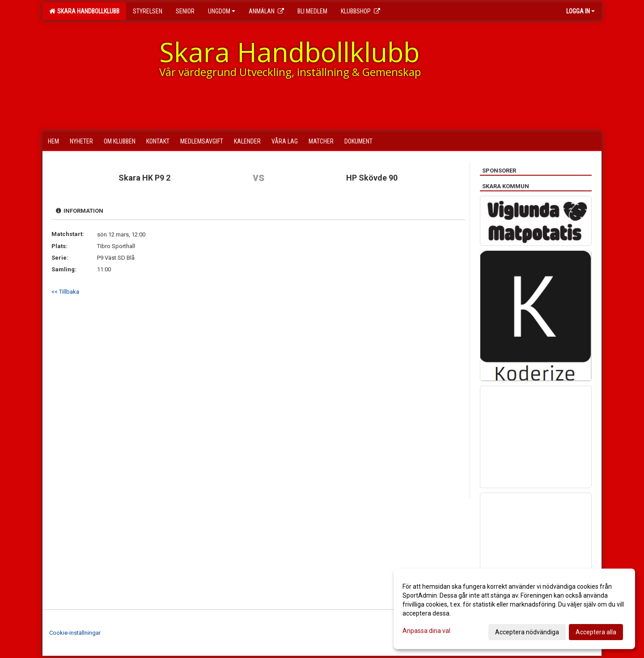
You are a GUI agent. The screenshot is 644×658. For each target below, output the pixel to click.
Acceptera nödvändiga (527, 632)
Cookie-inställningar (75, 633)
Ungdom (222, 11)
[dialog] (514, 609)
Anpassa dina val (426, 631)
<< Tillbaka (65, 292)
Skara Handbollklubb (84, 11)
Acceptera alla (596, 632)
